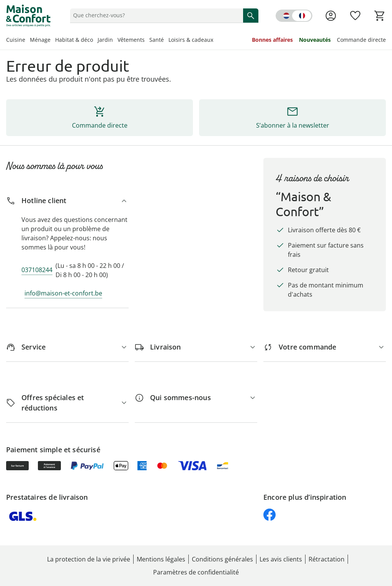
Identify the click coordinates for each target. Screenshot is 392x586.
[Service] (67, 347)
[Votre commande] (325, 347)
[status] (155, 15)
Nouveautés (315, 40)
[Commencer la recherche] (251, 15)
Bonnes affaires (272, 40)
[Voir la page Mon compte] (331, 16)
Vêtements (131, 40)
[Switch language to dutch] (294, 16)
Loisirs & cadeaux (191, 40)
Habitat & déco (74, 40)
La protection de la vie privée (89, 559)
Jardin (105, 40)
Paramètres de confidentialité (196, 572)
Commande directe (361, 40)
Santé (157, 40)
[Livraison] (196, 347)
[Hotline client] (67, 201)
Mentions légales (161, 559)
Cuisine (16, 40)
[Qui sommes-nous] (196, 398)
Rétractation (327, 559)
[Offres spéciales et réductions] (67, 403)
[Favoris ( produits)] (355, 16)
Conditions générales (222, 559)
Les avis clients (281, 559)
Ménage (40, 40)
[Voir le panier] (380, 16)
